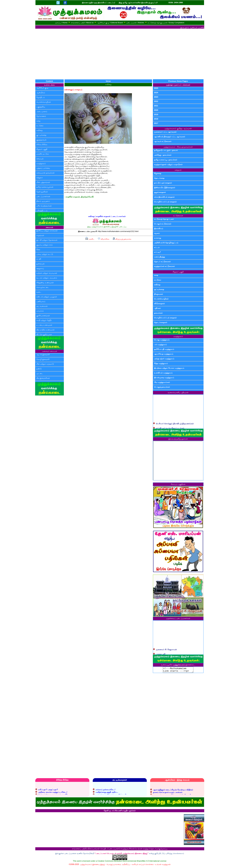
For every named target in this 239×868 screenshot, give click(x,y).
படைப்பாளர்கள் (43, 196)
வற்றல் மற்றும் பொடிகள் (47, 273)
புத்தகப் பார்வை (43, 168)
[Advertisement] (120, 54)
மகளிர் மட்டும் (43, 154)
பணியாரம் (41, 301)
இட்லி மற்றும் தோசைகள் (47, 240)
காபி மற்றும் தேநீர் (44, 320)
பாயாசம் (40, 311)
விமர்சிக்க (103, 239)
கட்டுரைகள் (178, 216)
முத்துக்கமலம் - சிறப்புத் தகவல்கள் (178, 147)
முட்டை (40, 373)
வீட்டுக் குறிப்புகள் (44, 334)
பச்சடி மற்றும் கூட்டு (45, 254)
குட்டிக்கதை (41, 135)
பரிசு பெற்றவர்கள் (44, 206)
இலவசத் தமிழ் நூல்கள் (178, 439)
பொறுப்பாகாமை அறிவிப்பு (118, 865)
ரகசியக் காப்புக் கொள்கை (143, 865)
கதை (38, 121)
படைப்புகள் (114, 850)
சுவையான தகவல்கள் (45, 173)
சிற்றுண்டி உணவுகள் (45, 283)
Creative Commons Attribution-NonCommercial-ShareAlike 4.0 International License (132, 862)
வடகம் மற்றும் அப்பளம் (47, 278)
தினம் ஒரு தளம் (43, 201)
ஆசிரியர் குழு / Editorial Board (110, 23)
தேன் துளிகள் (42, 192)
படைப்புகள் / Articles (135, 23)
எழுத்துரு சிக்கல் (127, 850)
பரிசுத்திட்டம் (42, 211)
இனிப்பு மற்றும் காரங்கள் (47, 231)
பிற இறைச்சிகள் (43, 378)
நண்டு (39, 369)
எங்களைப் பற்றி (79, 850)
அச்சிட (90, 239)
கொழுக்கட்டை (43, 287)
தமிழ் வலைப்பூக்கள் (45, 187)
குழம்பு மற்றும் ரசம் (45, 245)
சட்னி (39, 259)
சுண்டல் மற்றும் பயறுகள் (47, 297)
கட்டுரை (40, 126)
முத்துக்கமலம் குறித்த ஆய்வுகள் (178, 128)
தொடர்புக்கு (155, 850)
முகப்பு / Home (61, 23)
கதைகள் (178, 170)
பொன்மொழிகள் (44, 102)
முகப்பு (164, 850)
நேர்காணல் (41, 116)
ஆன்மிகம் (41, 93)
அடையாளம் (42, 111)
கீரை (38, 249)
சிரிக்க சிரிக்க (42, 144)
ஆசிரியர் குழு (42, 88)
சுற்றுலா (40, 178)
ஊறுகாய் (40, 268)
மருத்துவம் (41, 163)
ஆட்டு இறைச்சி (43, 355)
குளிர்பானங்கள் (43, 316)
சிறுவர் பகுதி (42, 149)
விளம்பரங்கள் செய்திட (97, 850)
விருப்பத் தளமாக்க (122, 239)
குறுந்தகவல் (41, 140)
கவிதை (39, 130)
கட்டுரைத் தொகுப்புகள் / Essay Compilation (166, 23)
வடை (39, 292)
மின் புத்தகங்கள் (43, 182)
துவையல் (40, 264)
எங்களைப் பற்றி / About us (82, 23)
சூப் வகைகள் (42, 306)
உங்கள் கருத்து (142, 850)
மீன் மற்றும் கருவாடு (45, 364)
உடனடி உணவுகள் (44, 325)
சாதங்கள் (40, 235)
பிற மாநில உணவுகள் (45, 330)
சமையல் (40, 159)
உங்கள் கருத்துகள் (163, 865)
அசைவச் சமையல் (49, 351)
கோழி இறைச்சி (43, 359)
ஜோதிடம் (41, 97)
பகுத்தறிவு (41, 107)
